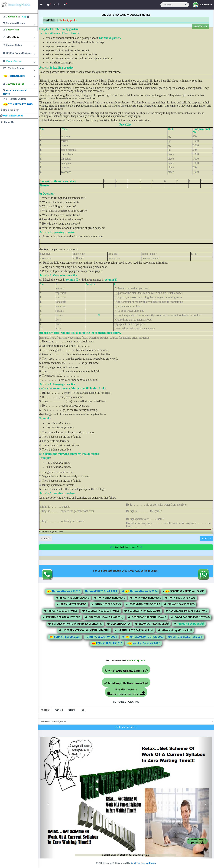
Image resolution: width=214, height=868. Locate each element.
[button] (47, 801)
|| (126, 547)
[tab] (45, 710)
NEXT (206, 539)
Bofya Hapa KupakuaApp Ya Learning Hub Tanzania (126, 692)
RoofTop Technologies (143, 863)
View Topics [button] (201, 27)
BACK (46, 539)
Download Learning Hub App (197, 841)
